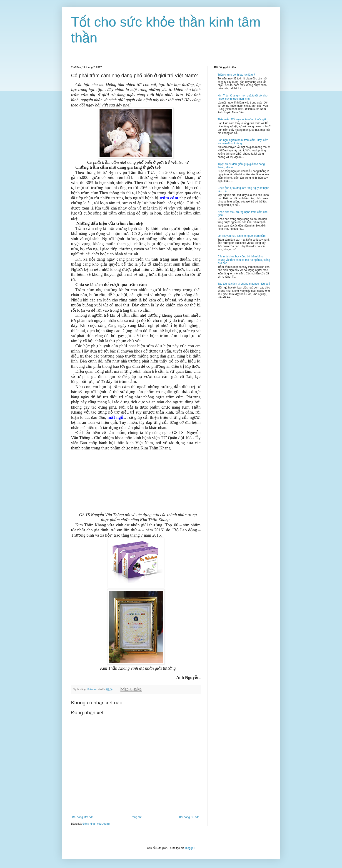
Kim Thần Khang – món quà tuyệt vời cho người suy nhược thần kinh (243, 97)
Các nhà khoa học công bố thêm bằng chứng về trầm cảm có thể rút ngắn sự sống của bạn (244, 260)
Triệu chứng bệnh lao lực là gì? (236, 75)
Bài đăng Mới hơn (83, 817)
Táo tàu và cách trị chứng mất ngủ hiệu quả (244, 284)
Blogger (190, 848)
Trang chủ (136, 817)
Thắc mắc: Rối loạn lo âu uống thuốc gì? (242, 119)
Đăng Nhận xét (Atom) (96, 824)
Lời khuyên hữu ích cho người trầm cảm (242, 236)
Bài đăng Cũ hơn (189, 817)
